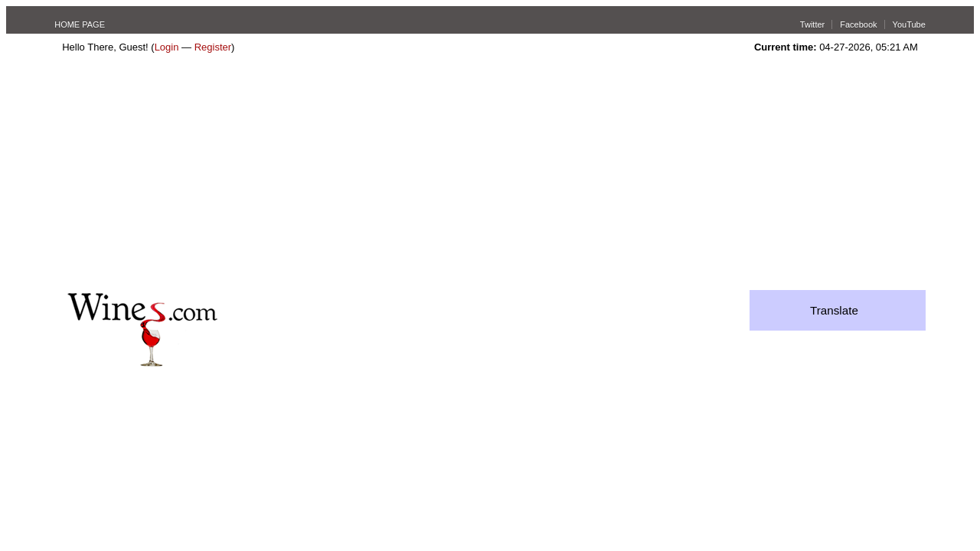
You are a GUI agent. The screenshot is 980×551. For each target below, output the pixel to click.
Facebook (858, 24)
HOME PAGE (80, 24)
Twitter (812, 24)
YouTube (909, 24)
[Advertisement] (490, 175)
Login (167, 47)
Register (213, 47)
